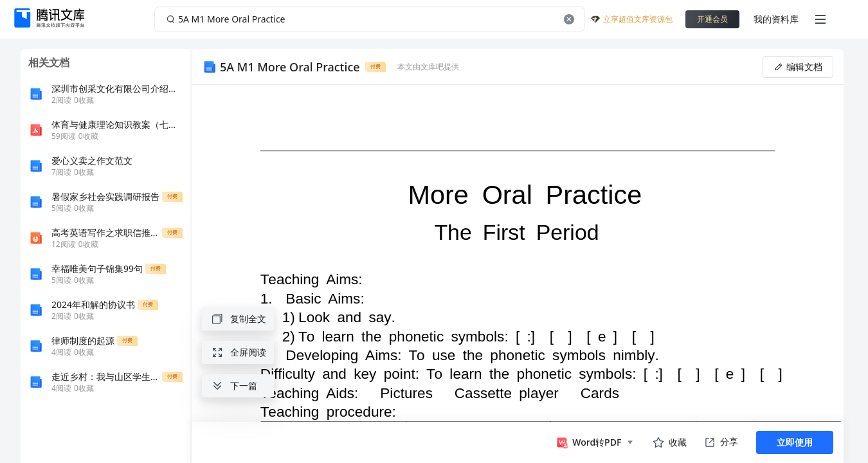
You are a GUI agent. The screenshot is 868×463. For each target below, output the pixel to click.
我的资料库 (776, 19)
